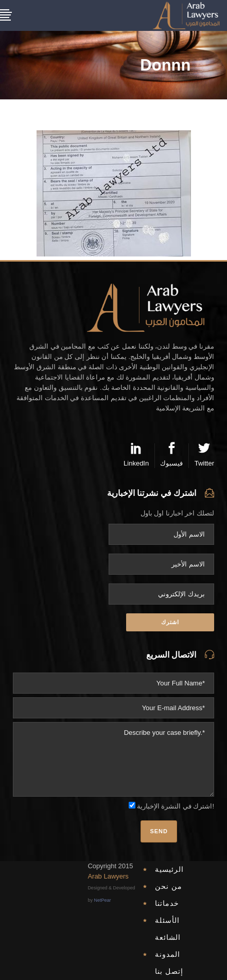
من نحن (169, 886)
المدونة (168, 954)
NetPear (102, 900)
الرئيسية (169, 869)
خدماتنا (167, 903)
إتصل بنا (169, 971)
